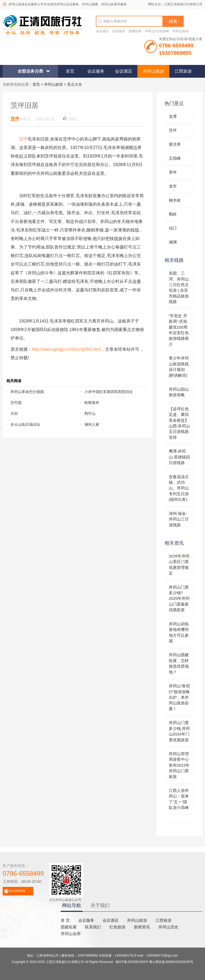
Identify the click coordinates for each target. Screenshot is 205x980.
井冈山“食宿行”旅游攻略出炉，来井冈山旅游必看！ (179, 697)
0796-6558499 (23, 873)
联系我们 (93, 927)
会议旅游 (118, 31)
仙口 (173, 228)
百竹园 (16, 403)
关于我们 (100, 905)
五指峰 (175, 158)
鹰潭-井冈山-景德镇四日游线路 (179, 457)
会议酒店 (102, 31)
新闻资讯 (142, 927)
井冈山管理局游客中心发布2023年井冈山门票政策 (179, 765)
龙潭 (173, 116)
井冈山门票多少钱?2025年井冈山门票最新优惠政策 (179, 599)
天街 (14, 413)
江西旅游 (183, 71)
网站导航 (72, 905)
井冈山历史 (168, 927)
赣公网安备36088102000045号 (171, 962)
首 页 (65, 920)
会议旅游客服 (17, 891)
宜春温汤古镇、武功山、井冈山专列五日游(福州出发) (179, 488)
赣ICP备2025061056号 (132, 962)
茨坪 (15, 119)
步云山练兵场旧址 (25, 424)
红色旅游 (117, 927)
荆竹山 (90, 413)
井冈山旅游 (181, 31)
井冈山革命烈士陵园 (27, 392)
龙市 (173, 186)
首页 (70, 71)
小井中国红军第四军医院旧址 (109, 392)
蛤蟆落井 (92, 403)
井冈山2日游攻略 (157, 31)
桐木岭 (175, 200)
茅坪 (173, 172)
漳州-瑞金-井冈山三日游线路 (179, 519)
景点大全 (75, 84)
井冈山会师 (71, 934)
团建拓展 (135, 31)
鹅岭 (173, 214)
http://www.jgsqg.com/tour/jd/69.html (66, 349)
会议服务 (96, 71)
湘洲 (173, 242)
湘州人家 (92, 424)
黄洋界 (175, 144)
